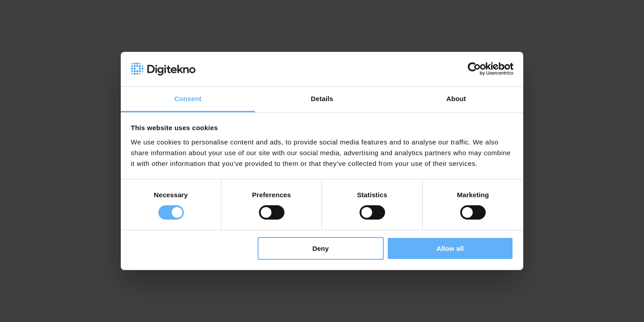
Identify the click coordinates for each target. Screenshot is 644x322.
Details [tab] (322, 99)
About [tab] (456, 99)
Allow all (450, 248)
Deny (320, 248)
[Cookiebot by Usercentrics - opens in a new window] (474, 69)
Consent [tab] (188, 99)
